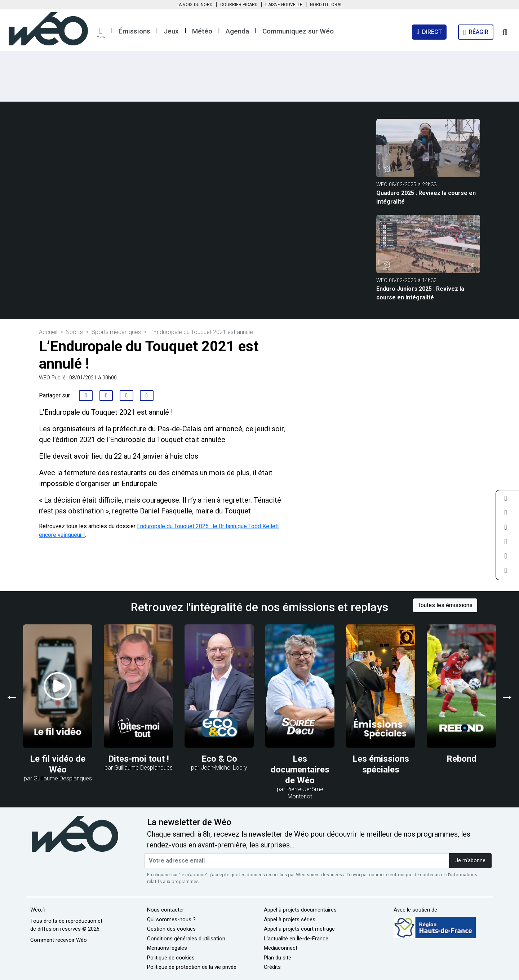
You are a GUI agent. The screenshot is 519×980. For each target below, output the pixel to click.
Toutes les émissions (445, 605)
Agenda (237, 31)
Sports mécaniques (116, 332)
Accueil (48, 332)
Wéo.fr (38, 910)
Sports (74, 332)
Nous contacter (166, 910)
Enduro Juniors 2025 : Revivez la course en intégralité (420, 293)
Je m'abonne (470, 861)
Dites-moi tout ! (139, 759)
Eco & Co (219, 759)
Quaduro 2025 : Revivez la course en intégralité (426, 197)
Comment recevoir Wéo (59, 940)
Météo (202, 31)
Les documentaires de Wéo (300, 770)
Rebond (462, 759)
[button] (101, 33)
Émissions (134, 31)
